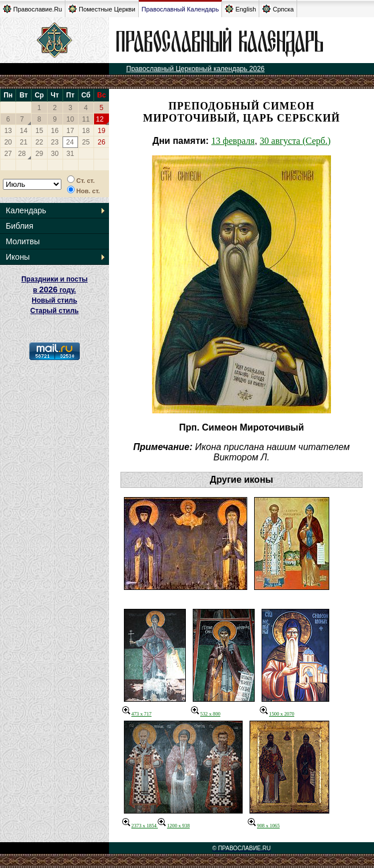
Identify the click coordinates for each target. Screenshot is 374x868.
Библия (20, 226)
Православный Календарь (180, 9)
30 (55, 154)
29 (39, 154)
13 (8, 131)
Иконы (18, 257)
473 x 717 (137, 714)
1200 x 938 (174, 826)
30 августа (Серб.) (295, 141)
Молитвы (23, 241)
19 (101, 131)
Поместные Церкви (102, 9)
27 (8, 154)
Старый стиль (54, 311)
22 (39, 142)
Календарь (26, 210)
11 (86, 119)
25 (86, 142)
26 (101, 142)
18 (86, 131)
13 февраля (233, 141)
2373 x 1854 (140, 826)
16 (55, 131)
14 (24, 131)
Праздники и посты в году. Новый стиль (54, 290)
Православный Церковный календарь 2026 (195, 69)
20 (8, 142)
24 (70, 142)
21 (24, 142)
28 (22, 154)
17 (70, 131)
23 (55, 142)
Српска (278, 9)
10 (70, 119)
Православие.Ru (32, 9)
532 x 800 (206, 714)
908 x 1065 (264, 826)
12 (100, 119)
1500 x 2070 (277, 714)
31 (70, 154)
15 (39, 131)
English (240, 9)
